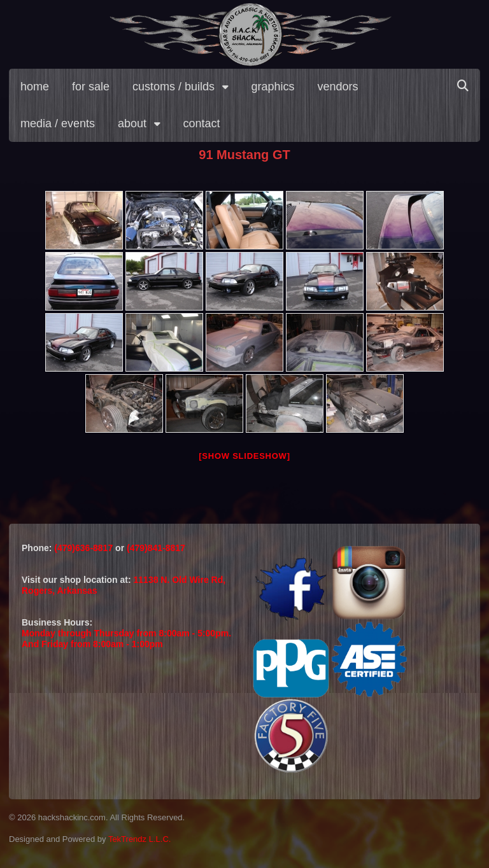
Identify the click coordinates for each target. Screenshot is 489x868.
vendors (338, 87)
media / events (58, 123)
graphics (273, 87)
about (132, 123)
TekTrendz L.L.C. (140, 839)
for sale (91, 87)
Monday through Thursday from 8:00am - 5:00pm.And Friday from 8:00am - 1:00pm (126, 639)
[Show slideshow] (244, 456)
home (35, 87)
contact (202, 123)
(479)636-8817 (85, 548)
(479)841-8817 (156, 548)
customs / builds (174, 87)
